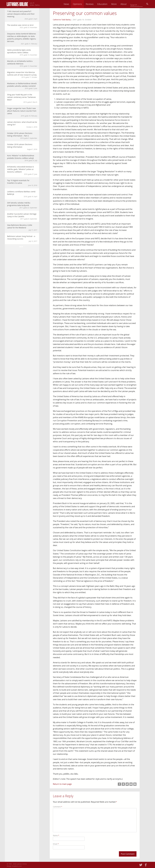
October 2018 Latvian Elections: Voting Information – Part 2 (22, 136)
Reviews (105, 4)
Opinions (93, 4)
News (82, 4)
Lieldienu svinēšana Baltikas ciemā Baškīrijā (22, 194)
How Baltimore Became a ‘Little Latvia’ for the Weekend (22, 227)
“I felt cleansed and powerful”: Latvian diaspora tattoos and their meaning (22, 15)
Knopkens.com (17, 866)
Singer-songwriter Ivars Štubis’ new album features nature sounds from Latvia (22, 112)
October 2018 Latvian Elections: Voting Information (22, 147)
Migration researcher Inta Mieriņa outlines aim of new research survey (22, 75)
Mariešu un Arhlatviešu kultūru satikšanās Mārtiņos (22, 64)
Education (118, 4)
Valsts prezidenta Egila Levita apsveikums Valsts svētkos (22, 52)
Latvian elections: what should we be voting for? (22, 124)
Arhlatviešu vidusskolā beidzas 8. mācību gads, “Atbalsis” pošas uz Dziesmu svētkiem (22, 170)
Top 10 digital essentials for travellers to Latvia (22, 183)
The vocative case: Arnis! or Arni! (22, 26)
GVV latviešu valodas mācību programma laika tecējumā (22, 205)
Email (56, 844)
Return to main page (62, 784)
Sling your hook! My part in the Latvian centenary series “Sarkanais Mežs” (22, 98)
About (139, 4)
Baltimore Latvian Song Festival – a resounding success (22, 239)
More (130, 4)
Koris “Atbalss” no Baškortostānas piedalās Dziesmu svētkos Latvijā (22, 158)
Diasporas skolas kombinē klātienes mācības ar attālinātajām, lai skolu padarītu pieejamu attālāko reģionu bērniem (22, 39)
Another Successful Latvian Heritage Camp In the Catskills (22, 216)
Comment (58, 807)
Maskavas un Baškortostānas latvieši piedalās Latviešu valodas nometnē (22, 86)
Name (56, 835)
